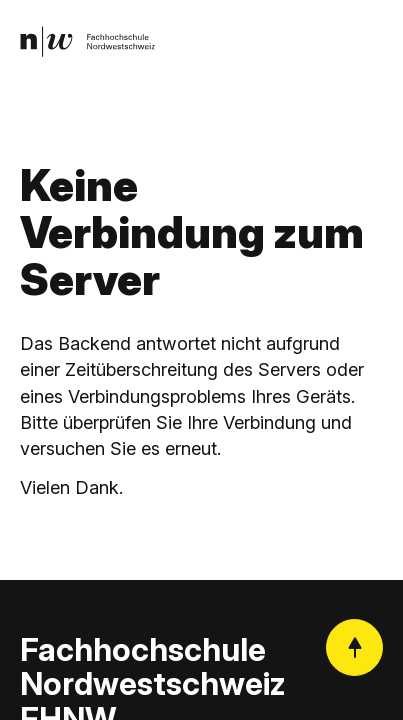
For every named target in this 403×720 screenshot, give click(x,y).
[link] (87, 41)
